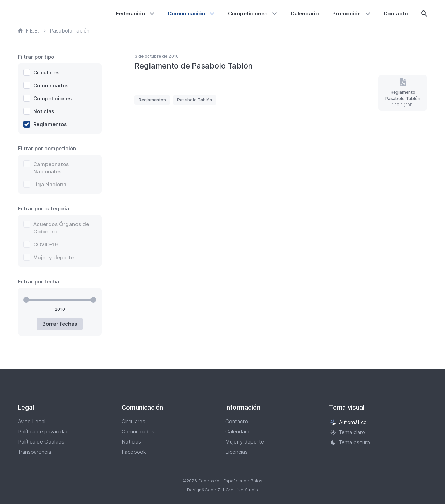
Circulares (133, 421)
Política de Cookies (41, 442)
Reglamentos (152, 100)
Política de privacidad (43, 431)
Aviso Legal (32, 421)
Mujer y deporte (245, 442)
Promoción (346, 13)
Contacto (396, 13)
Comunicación (186, 13)
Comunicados (138, 431)
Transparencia (34, 452)
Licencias (236, 452)
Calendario (305, 13)
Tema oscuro (350, 442)
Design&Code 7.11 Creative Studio (222, 490)
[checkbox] (60, 73)
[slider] (26, 300)
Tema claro (348, 432)
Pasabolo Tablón (195, 100)
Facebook (134, 452)
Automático (349, 422)
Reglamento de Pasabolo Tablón (194, 66)
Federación (130, 13)
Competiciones (248, 13)
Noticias (131, 442)
